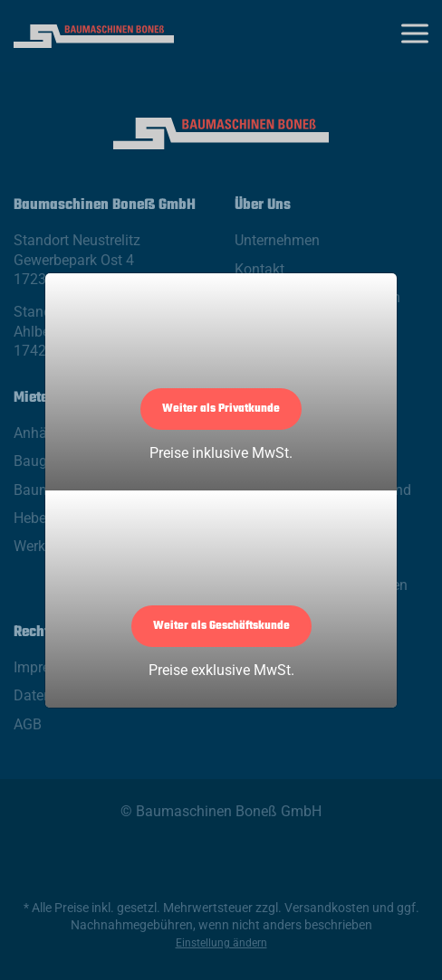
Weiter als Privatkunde (221, 409)
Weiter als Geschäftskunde (221, 626)
